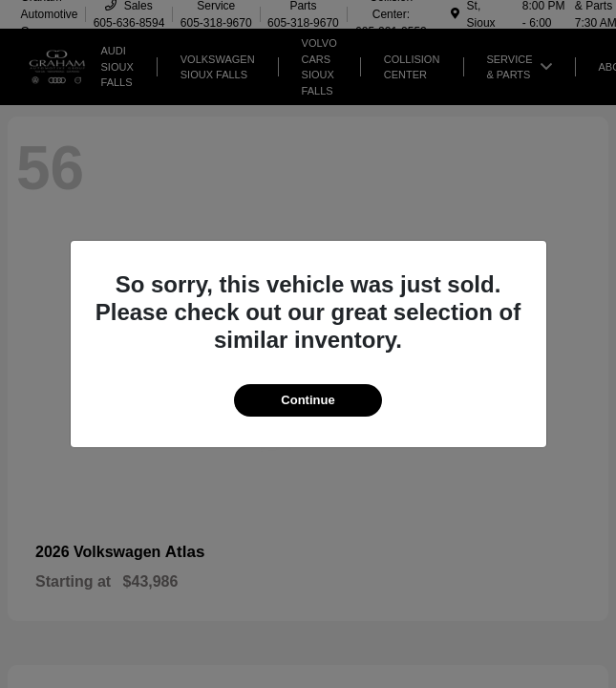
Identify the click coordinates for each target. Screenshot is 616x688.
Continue (308, 400)
